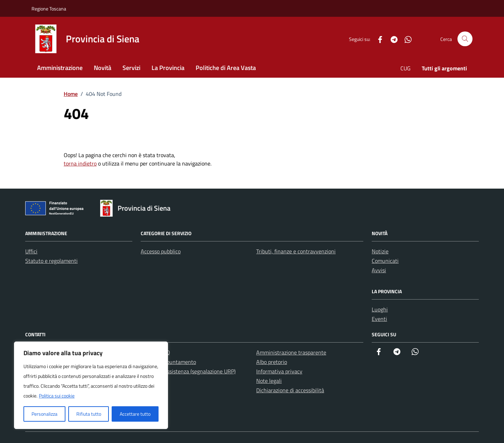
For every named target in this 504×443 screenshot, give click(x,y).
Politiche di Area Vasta (226, 68)
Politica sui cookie (57, 396)
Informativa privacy (279, 371)
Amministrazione (60, 68)
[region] (91, 385)
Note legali (269, 381)
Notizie (380, 251)
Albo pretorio (272, 362)
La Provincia (168, 68)
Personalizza (44, 414)
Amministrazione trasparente (291, 352)
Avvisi (379, 270)
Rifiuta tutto (89, 414)
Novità (103, 68)
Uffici (31, 251)
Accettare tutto (135, 414)
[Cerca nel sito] (465, 39)
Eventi (379, 319)
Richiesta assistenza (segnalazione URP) (188, 371)
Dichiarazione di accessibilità (290, 390)
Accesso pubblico (161, 251)
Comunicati (385, 261)
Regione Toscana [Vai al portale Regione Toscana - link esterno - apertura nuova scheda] (49, 9)
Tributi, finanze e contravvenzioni (296, 251)
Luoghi (380, 309)
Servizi (131, 68)
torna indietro (80, 163)
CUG (405, 68)
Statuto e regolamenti (51, 261)
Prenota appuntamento (168, 362)
